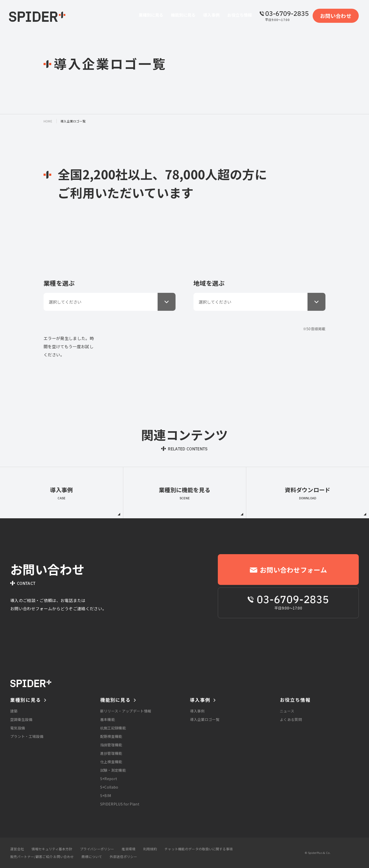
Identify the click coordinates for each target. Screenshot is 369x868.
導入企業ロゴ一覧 (205, 719)
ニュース (287, 711)
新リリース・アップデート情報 (126, 711)
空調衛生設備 (21, 719)
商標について (92, 857)
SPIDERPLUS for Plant (120, 804)
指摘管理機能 (111, 745)
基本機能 (107, 719)
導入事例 (197, 711)
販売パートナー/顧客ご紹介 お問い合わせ (42, 857)
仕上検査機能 (111, 762)
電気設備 (18, 728)
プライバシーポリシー (97, 849)
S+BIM (106, 795)
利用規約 (150, 849)
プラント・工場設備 (27, 736)
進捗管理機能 (111, 753)
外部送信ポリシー (123, 857)
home (48, 121)
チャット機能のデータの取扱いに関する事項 (199, 849)
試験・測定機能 (113, 770)
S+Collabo (109, 787)
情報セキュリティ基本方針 (52, 849)
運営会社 (17, 849)
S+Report (109, 779)
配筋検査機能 (111, 736)
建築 (14, 711)
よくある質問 (291, 719)
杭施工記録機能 (113, 728)
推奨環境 (129, 849)
